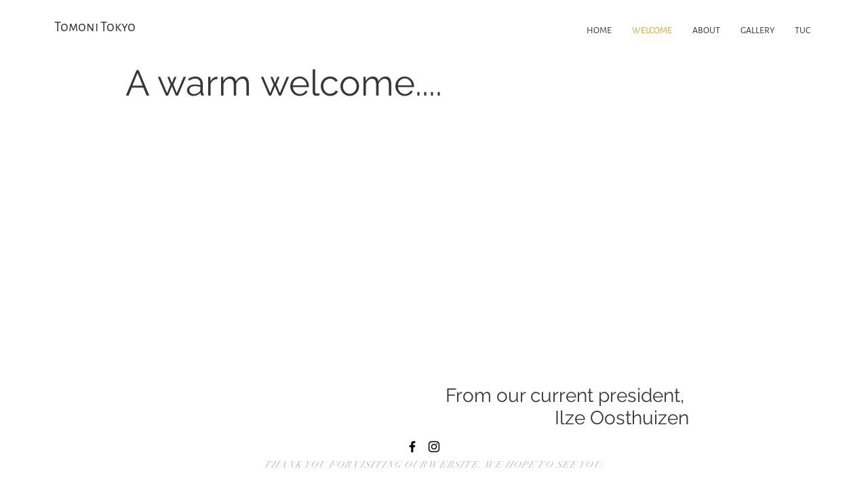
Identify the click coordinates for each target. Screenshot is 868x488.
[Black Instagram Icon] (434, 447)
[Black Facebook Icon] (412, 447)
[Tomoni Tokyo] (105, 27)
